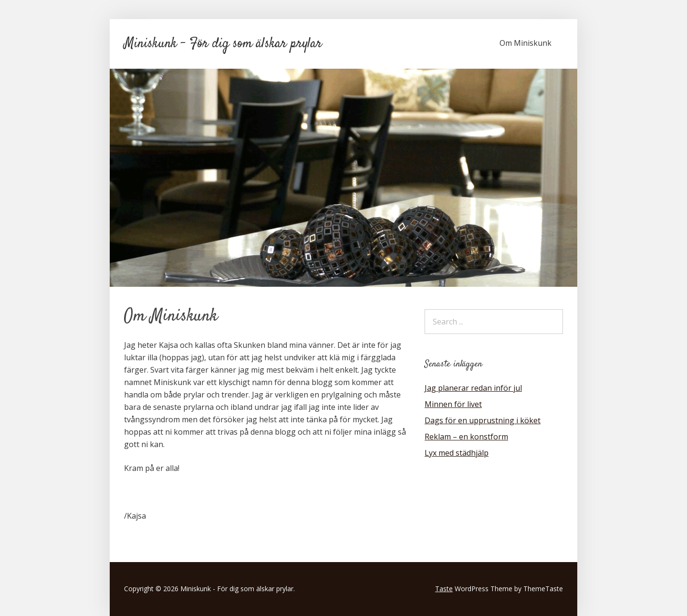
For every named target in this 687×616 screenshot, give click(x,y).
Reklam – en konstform (466, 437)
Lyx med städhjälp (457, 453)
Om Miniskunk (526, 43)
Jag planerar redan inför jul (473, 388)
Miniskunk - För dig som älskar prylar (223, 44)
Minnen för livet (453, 404)
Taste (444, 589)
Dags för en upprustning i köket (483, 420)
